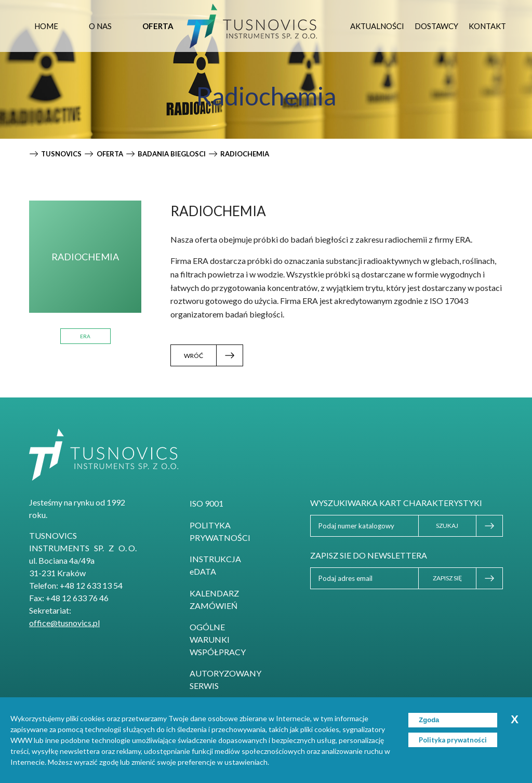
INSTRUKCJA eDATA (215, 565)
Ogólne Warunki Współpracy (218, 639)
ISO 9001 (207, 503)
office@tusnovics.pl (64, 623)
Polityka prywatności (220, 531)
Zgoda (429, 720)
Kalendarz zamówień (214, 599)
